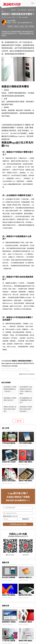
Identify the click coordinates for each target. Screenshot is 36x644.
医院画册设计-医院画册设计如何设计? (10, 399)
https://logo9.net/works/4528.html (12, 363)
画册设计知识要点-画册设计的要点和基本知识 (10, 409)
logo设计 (16, 143)
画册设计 (6, 87)
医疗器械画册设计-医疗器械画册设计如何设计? (26, 400)
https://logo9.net (20, 136)
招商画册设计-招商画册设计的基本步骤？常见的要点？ (26, 409)
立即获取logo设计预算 (18, 524)
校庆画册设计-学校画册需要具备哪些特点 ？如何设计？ (10, 389)
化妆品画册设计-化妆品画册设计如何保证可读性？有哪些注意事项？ (26, 390)
